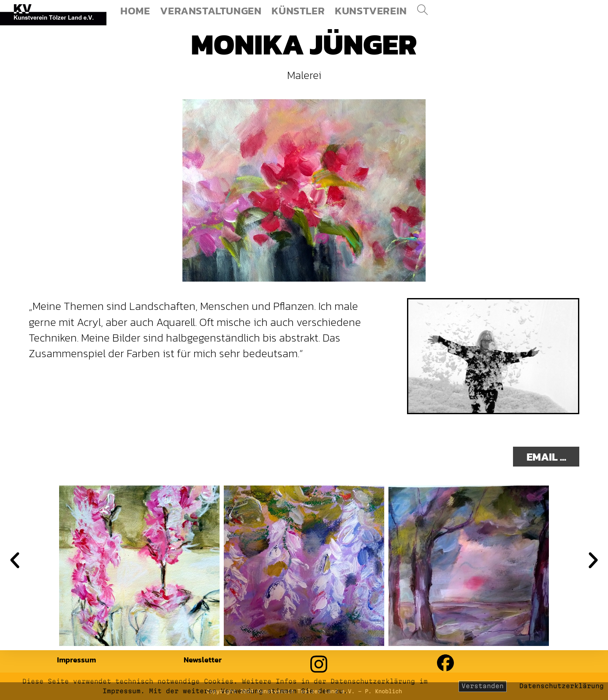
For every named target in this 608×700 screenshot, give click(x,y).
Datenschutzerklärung (562, 686)
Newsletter (203, 660)
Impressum (76, 660)
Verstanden (483, 686)
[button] (15, 560)
